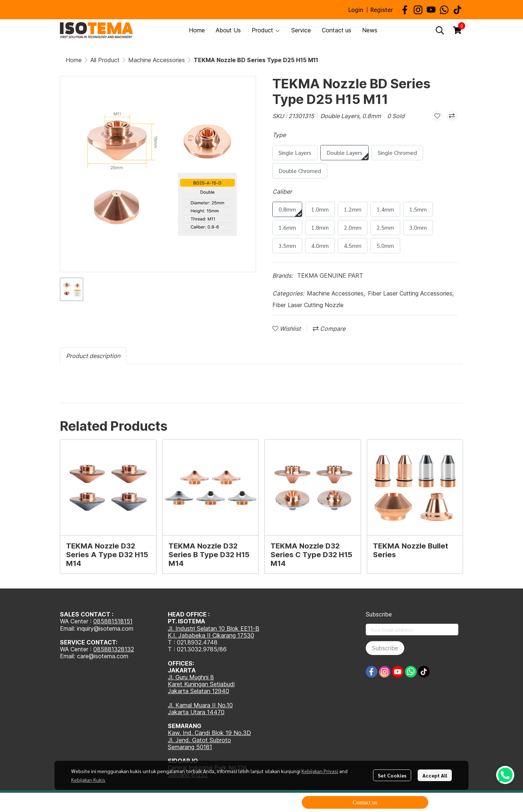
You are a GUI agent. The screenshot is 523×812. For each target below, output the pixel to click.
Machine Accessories (157, 60)
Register (382, 10)
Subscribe (385, 648)
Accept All (435, 775)
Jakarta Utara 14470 (196, 712)
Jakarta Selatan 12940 (198, 691)
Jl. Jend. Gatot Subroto (199, 740)
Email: (68, 656)
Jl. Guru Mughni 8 (191, 677)
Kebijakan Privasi (320, 771)
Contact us (365, 802)
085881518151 (113, 621)
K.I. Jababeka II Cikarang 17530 (211, 635)
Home (74, 60)
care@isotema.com (103, 656)
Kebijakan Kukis (88, 780)
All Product (105, 60)
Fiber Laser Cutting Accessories (411, 293)
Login (356, 10)
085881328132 (114, 649)
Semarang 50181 (190, 747)
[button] (440, 30)
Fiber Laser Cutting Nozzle (308, 305)
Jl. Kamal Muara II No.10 (200, 705)
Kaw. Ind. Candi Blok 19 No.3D (209, 733)
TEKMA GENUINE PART (330, 276)
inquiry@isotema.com (105, 628)
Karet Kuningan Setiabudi (201, 684)
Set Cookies (392, 775)
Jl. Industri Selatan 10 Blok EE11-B (214, 628)
